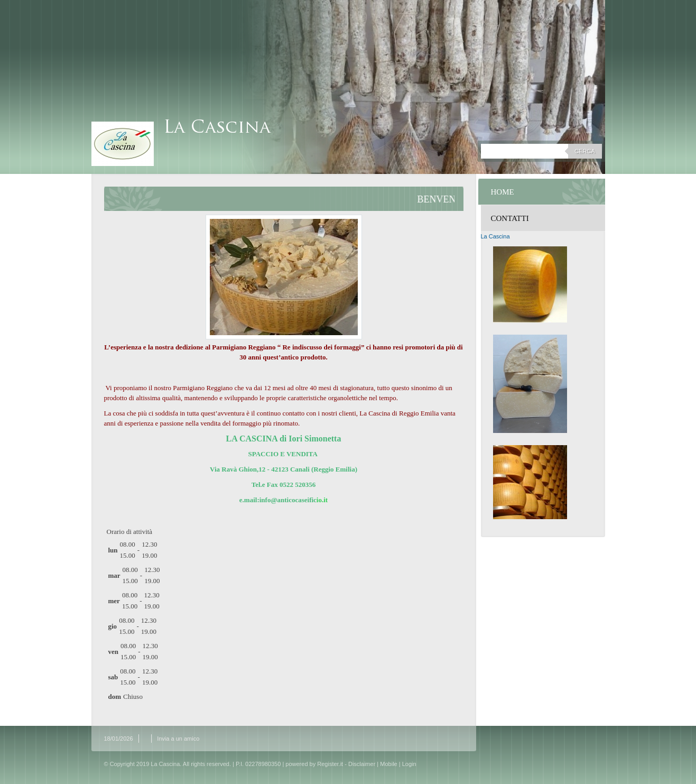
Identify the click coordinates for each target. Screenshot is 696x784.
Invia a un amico (178, 739)
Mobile (388, 764)
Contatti (510, 218)
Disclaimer (362, 764)
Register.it (330, 764)
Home (503, 192)
